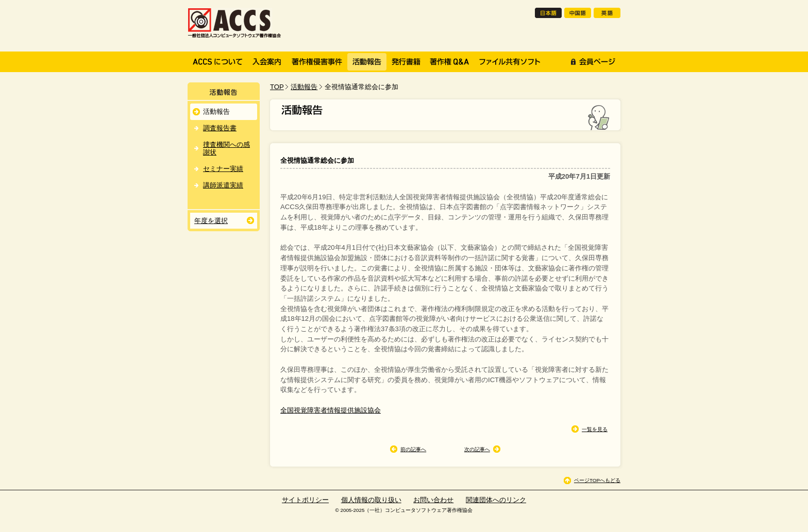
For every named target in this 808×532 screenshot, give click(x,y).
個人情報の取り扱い (371, 500)
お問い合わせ (433, 500)
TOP (277, 87)
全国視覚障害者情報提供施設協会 (331, 410)
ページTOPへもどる (597, 480)
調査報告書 (220, 128)
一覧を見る (595, 429)
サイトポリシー (305, 500)
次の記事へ (477, 449)
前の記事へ (413, 449)
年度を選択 (211, 221)
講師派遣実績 (223, 185)
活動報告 (304, 87)
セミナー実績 (223, 169)
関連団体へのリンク (496, 500)
